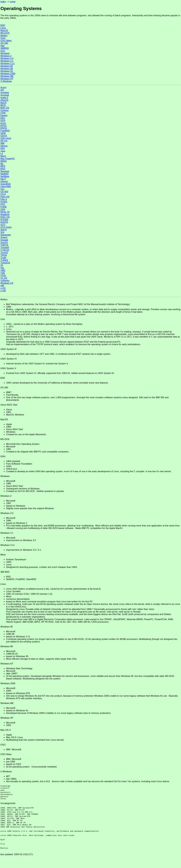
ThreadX (5, 248)
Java (3, 151)
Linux (3, 28)
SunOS (4, 242)
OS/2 (3, 38)
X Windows (6, 81)
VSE (3, 273)
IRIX (3, 148)
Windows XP (7, 79)
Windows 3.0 (7, 58)
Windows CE (7, 283)
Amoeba (5, 93)
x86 (2, 286)
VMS (3, 270)
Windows (5, 53)
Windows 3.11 (8, 63)
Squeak (4, 240)
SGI (2, 232)
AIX (2, 90)
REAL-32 (5, 212)
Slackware (6, 235)
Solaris (4, 237)
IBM (2, 143)
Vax (2, 268)
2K (2, 265)
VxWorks (5, 281)
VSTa (3, 275)
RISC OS (5, 217)
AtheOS (4, 100)
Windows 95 (7, 66)
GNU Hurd (6, 138)
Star (2, 46)
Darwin (4, 115)
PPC (3, 204)
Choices (5, 110)
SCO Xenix (6, 227)
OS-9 (3, 194)
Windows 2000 (8, 74)
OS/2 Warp (6, 41)
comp (13, 2)
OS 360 (4, 43)
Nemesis (5, 171)
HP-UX (4, 141)
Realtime (5, 214)
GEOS (4, 136)
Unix (3, 51)
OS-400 (4, 192)
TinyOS (4, 253)
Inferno (4, 146)
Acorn (3, 87)
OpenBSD (6, 184)
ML (2, 164)
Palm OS (5, 197)
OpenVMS (6, 187)
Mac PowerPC (8, 159)
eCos (3, 123)
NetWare (5, 176)
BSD (3, 25)
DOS (3, 120)
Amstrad (5, 95)
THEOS (4, 245)
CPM (3, 113)
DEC (3, 118)
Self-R (4, 230)
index (3, 2)
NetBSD (5, 174)
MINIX (4, 161)
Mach (3, 156)
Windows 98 (7, 69)
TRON (4, 255)
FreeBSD (5, 131)
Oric (2, 189)
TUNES (4, 260)
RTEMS (4, 220)
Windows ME (7, 76)
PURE (4, 207)
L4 (2, 154)
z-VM (3, 291)
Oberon (4, 181)
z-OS (3, 288)
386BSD (5, 48)
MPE (3, 166)
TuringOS (5, 263)
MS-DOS (5, 33)
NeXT (3, 179)
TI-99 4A (5, 250)
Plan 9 (4, 199)
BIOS (3, 105)
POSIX (4, 202)
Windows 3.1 (7, 61)
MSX (3, 169)
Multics (4, 36)
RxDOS (4, 222)
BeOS (3, 103)
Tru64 (3, 258)
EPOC (4, 126)
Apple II (4, 98)
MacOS (4, 30)
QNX (3, 209)
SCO (3, 225)
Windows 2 (6, 56)
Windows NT (7, 71)
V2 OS (4, 278)
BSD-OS (5, 108)
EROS (4, 128)
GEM (3, 133)
